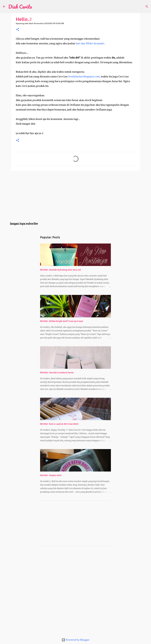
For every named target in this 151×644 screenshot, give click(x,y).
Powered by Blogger (76, 640)
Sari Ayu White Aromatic (90, 43)
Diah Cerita (20, 6)
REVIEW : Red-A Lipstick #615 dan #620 (59, 424)
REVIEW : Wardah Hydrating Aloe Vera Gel (60, 270)
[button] (18, 30)
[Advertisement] (75, 196)
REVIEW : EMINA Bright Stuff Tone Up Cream (62, 321)
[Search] (36, 6)
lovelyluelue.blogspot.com (84, 76)
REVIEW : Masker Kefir (51, 475)
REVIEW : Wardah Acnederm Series (57, 373)
